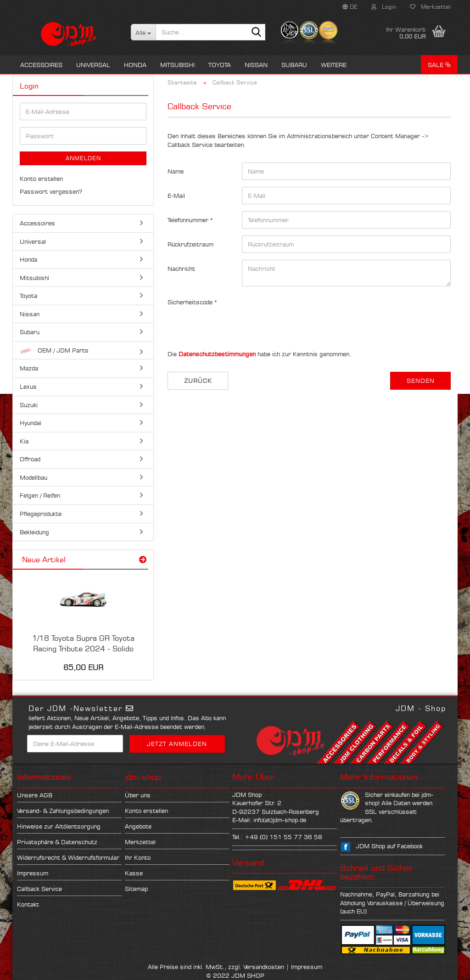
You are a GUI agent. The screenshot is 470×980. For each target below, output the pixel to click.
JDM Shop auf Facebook (389, 846)
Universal (93, 65)
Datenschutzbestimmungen (217, 354)
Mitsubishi (177, 65)
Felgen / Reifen (40, 495)
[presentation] (312, 311)
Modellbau (34, 477)
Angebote (138, 826)
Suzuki (29, 405)
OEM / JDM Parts (54, 350)
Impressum (33, 873)
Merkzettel (430, 7)
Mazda (29, 368)
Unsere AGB (35, 795)
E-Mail (176, 196)
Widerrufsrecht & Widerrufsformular (68, 857)
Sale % (439, 65)
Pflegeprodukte (41, 514)
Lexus (28, 386)
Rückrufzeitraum (190, 244)
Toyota (220, 65)
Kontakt (28, 904)
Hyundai (31, 423)
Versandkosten (264, 967)
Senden (421, 381)
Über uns (138, 795)
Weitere (334, 65)
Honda (135, 65)
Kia (24, 441)
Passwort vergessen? (51, 191)
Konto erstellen (41, 179)
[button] (350, 7)
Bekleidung (34, 532)
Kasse (134, 873)
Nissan (256, 65)
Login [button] (384, 7)
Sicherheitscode (191, 302)
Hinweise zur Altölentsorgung (59, 826)
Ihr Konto (138, 857)
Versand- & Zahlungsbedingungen (63, 811)
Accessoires (41, 65)
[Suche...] (143, 32)
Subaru (294, 65)
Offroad (30, 459)
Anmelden (83, 158)
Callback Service (39, 889)
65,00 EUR (83, 667)
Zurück (198, 381)
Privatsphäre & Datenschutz (57, 842)
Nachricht (181, 269)
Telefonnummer (189, 220)
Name (176, 171)
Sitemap (136, 889)
